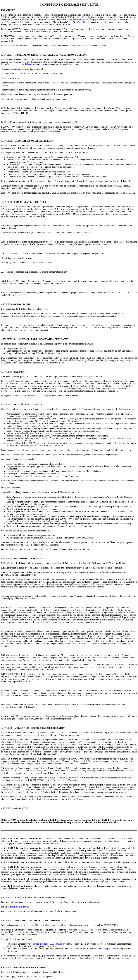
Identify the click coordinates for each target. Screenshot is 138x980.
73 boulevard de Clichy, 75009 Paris (43, 944)
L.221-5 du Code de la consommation (26, 64)
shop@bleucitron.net (20, 907)
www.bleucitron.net (76, 20)
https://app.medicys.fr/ (109, 949)
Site (87, 549)
